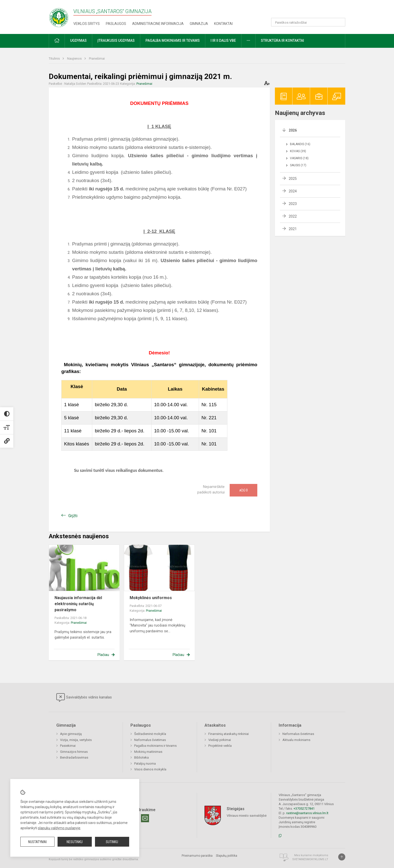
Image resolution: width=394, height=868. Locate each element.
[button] (311, 11)
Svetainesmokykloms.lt (310, 859)
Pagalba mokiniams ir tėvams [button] (173, 40)
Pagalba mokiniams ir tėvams (155, 746)
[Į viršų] (342, 857)
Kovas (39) (298, 151)
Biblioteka (141, 757)
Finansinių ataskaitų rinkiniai (229, 734)
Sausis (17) (298, 165)
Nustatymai (37, 842)
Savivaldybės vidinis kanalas (84, 697)
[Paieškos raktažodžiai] (308, 22)
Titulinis (55, 58)
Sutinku (112, 842)
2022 (293, 216)
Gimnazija (199, 24)
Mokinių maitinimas (148, 752)
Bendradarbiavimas (74, 757)
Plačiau (103, 655)
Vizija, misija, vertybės (76, 740)
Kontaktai (223, 24)
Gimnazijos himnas (74, 752)
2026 (293, 130)
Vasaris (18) (299, 158)
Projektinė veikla (220, 746)
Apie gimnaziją (71, 734)
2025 (293, 179)
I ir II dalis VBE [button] (223, 40)
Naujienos (75, 58)
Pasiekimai (68, 746)
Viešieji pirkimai (220, 740)
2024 (293, 191)
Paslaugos (116, 24)
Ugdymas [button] (78, 40)
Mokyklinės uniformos (151, 598)
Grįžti (73, 516)
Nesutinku (75, 842)
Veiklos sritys (87, 24)
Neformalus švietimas (150, 740)
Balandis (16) (300, 144)
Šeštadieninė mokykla (150, 734)
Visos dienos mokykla (150, 769)
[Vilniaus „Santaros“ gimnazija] (59, 16)
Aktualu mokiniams (296, 740)
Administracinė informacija (158, 24)
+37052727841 (304, 809)
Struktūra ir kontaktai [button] (282, 40)
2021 (293, 229)
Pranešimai (97, 58)
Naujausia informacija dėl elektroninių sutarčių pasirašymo (78, 604)
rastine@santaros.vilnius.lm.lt (307, 813)
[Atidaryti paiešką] (340, 22)
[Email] (145, 818)
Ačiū (243, 490)
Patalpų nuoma (145, 763)
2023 (293, 204)
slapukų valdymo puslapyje (59, 828)
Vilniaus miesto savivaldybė (247, 815)
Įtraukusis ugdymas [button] (116, 40)
